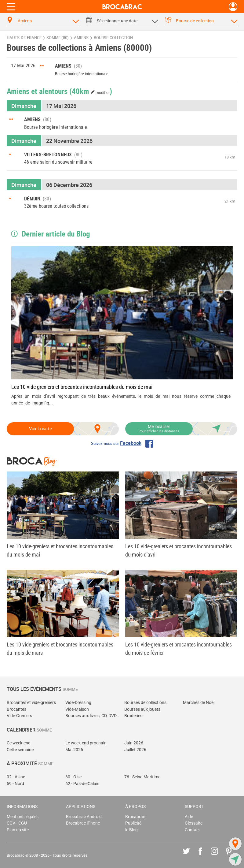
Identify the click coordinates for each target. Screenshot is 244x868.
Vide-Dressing (78, 703)
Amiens (81, 38)
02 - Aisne (16, 777)
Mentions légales (23, 817)
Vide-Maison (77, 709)
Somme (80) (58, 38)
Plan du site (18, 830)
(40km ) (91, 91)
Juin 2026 (134, 743)
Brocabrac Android (84, 817)
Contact (192, 830)
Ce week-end (19, 743)
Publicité (133, 823)
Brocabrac (135, 817)
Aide (189, 817)
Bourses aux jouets (142, 709)
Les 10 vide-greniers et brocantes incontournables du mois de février (178, 649)
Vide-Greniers (19, 716)
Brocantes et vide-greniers (31, 703)
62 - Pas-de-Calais (82, 784)
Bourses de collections (145, 703)
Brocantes (16, 709)
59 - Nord (15, 784)
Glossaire (194, 823)
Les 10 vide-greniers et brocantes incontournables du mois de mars (60, 649)
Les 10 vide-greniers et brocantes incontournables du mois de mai (82, 387)
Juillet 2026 (135, 750)
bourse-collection (113, 38)
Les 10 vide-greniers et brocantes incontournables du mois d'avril (178, 550)
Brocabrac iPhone (83, 823)
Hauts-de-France (24, 38)
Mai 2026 (74, 750)
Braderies (133, 716)
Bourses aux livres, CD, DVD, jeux (93, 716)
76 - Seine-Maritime (142, 777)
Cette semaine (20, 750)
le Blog (131, 830)
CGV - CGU (17, 823)
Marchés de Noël (199, 703)
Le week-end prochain (86, 743)
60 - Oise (73, 777)
